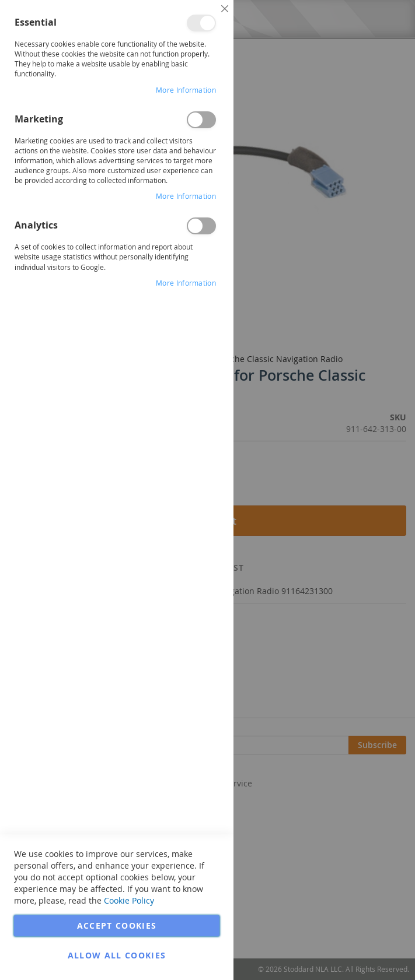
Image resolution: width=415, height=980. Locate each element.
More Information (186, 90)
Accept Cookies (117, 925)
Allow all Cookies (117, 955)
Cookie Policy (129, 900)
